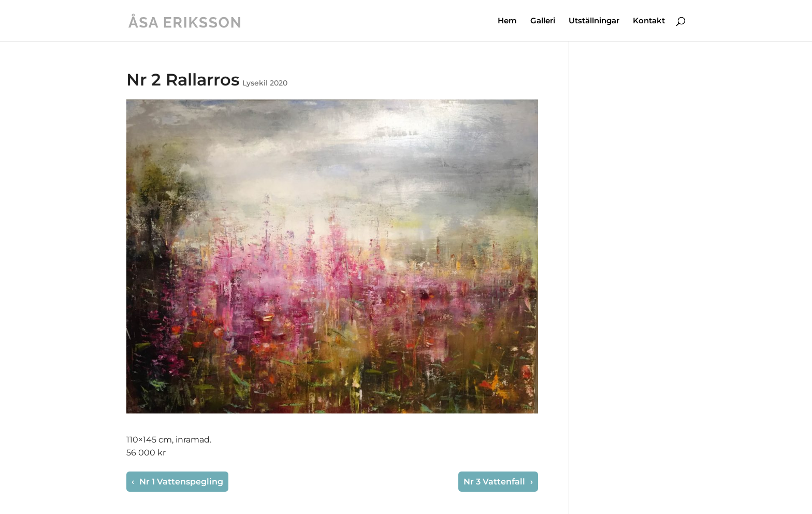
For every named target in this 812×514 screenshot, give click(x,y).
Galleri (543, 21)
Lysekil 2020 (265, 83)
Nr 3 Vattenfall (495, 482)
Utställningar (594, 21)
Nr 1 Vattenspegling (180, 482)
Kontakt (649, 21)
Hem (507, 21)
